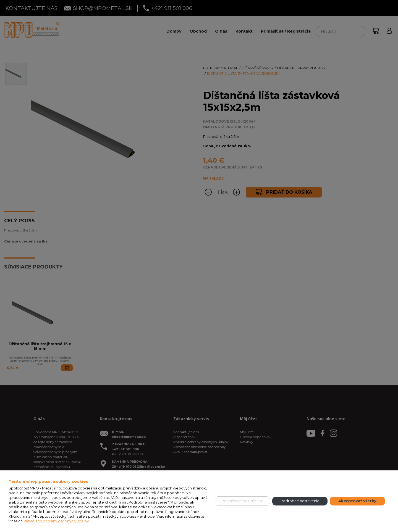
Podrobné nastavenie (300, 501)
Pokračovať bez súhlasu (242, 501)
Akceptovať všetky (357, 501)
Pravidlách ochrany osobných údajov (56, 521)
